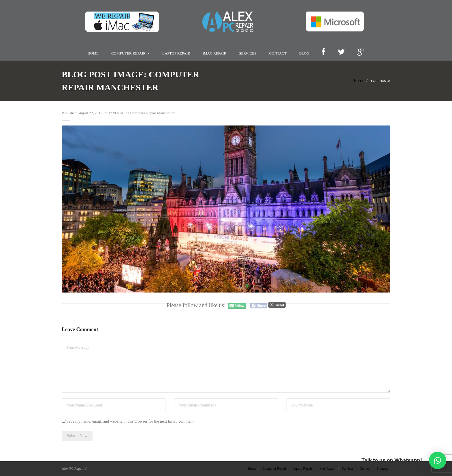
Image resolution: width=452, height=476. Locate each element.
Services (348, 468)
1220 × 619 (117, 113)
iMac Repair (327, 468)
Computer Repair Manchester (152, 113)
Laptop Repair (302, 468)
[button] (438, 460)
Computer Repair (274, 468)
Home (359, 81)
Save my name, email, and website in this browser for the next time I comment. (131, 421)
